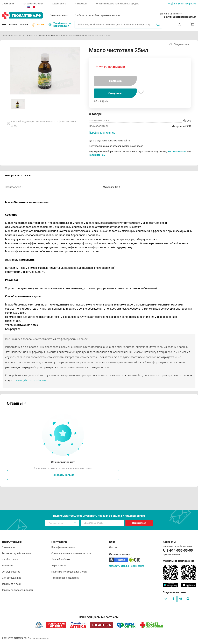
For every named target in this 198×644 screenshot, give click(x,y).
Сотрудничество (11, 572)
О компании (8, 4)
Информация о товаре (18, 175)
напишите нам (97, 155)
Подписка (115, 81)
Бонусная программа (182, 4)
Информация (81, 4)
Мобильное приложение (179, 561)
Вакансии (7, 566)
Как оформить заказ (33, 4)
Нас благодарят (11, 559)
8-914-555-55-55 (177, 151)
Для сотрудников (12, 578)
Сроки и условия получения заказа (71, 553)
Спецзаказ (115, 93)
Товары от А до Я (11, 584)
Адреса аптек (59, 4)
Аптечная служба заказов (16, 553)
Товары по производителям (17, 590)
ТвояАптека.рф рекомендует (59, 25)
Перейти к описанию (102, 133)
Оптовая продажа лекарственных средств (118, 4)
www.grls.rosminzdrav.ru (31, 380)
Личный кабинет (61, 559)
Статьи (113, 547)
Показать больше (63, 475)
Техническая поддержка (65, 578)
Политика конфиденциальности (69, 572)
